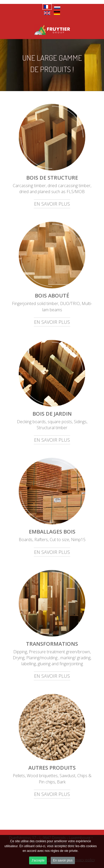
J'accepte (38, 860)
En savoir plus (63, 860)
